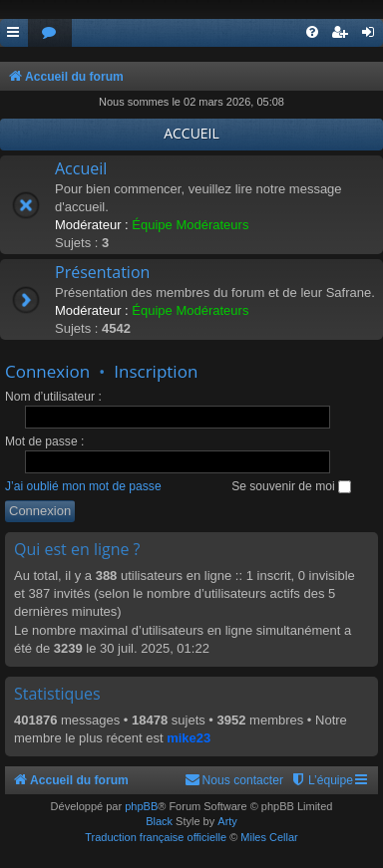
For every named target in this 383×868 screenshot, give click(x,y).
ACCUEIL (191, 133)
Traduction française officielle (156, 837)
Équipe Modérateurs (190, 225)
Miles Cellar (269, 837)
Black (159, 821)
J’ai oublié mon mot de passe (83, 486)
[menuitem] (50, 33)
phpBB (141, 806)
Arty (227, 821)
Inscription (156, 371)
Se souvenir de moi (291, 486)
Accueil (81, 168)
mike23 (189, 738)
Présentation (102, 272)
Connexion (47, 371)
